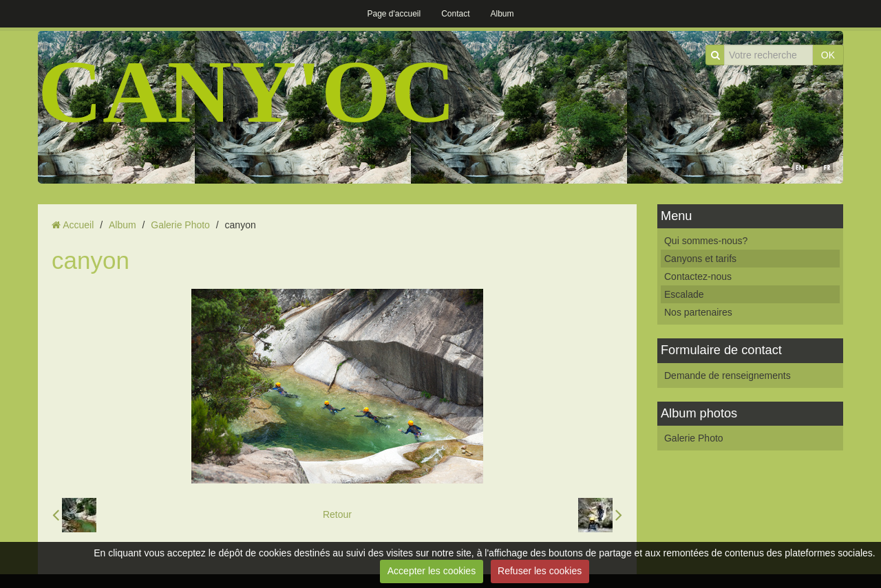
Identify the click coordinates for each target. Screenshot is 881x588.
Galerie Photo (180, 225)
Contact (455, 14)
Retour (337, 514)
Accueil (78, 225)
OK (828, 55)
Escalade (684, 294)
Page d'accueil (394, 14)
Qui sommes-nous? (706, 241)
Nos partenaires (698, 312)
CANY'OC (247, 91)
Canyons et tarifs (700, 259)
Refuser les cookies (540, 571)
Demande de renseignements (728, 375)
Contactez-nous (698, 276)
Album (502, 14)
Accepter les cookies (432, 571)
